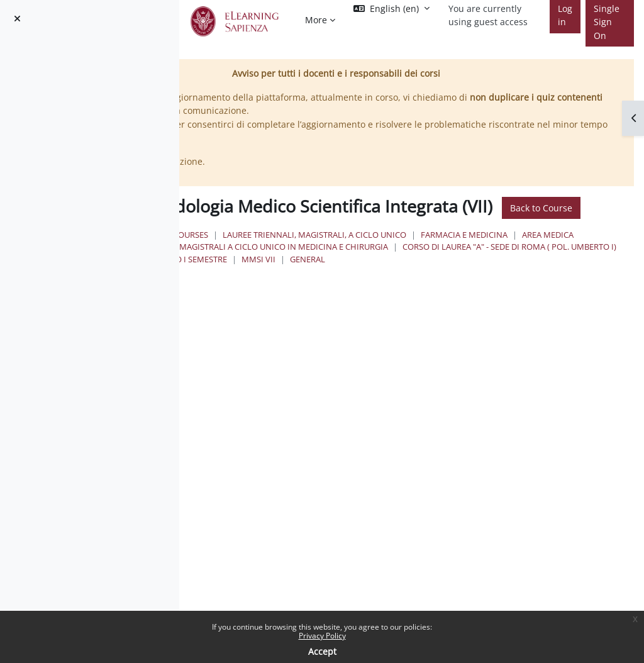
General (353, 303)
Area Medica (414, 267)
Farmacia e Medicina (331, 267)
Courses (330, 255)
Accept (322, 651)
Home (285, 255)
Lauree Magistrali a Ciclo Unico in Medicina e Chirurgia (407, 279)
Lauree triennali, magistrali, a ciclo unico (453, 255)
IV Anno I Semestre (555, 291)
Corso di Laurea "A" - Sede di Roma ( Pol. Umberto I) (394, 291)
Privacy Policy (322, 636)
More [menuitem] (316, 20)
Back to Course (352, 228)
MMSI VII (304, 303)
